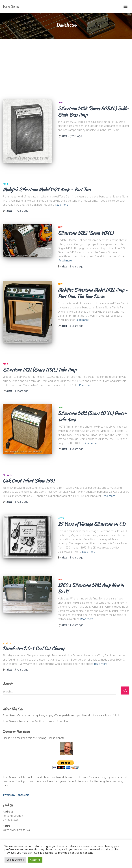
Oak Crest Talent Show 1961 (29, 481)
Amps (61, 103)
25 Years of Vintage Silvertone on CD (91, 524)
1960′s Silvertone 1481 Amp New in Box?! (91, 588)
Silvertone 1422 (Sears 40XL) (86, 233)
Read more (62, 205)
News (61, 518)
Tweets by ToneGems (16, 795)
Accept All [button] (35, 860)
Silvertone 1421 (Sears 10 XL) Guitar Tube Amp (92, 416)
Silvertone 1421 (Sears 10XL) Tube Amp (40, 370)
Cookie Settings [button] (15, 860)
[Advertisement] (66, 66)
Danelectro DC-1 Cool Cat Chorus (33, 648)
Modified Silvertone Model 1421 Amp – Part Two (47, 189)
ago (75, 136)
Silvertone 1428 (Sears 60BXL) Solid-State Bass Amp (93, 112)
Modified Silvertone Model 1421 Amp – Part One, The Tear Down (93, 293)
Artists (7, 475)
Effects (7, 643)
